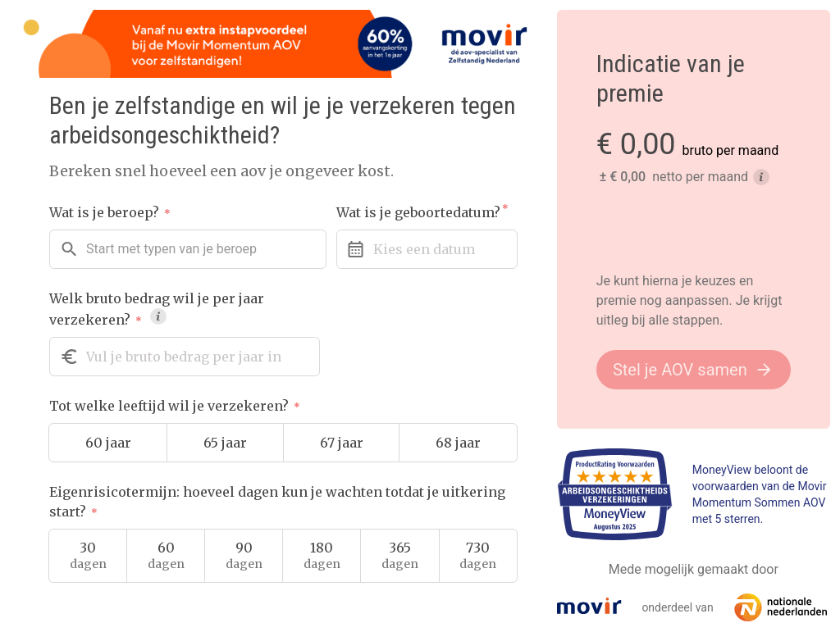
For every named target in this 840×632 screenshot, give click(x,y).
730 (478, 556)
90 (244, 556)
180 (322, 556)
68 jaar (458, 443)
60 (166, 556)
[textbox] (171, 249)
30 (88, 556)
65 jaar (225, 443)
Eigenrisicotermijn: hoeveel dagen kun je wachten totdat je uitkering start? (277, 502)
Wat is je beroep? (110, 212)
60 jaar (108, 443)
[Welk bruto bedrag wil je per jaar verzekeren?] (185, 357)
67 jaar (342, 443)
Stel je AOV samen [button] (694, 370)
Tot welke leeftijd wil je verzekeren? (175, 406)
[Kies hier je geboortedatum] (427, 249)
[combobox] (188, 249)
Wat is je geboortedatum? (422, 212)
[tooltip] (158, 316)
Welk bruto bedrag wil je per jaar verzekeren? (157, 309)
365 (400, 556)
